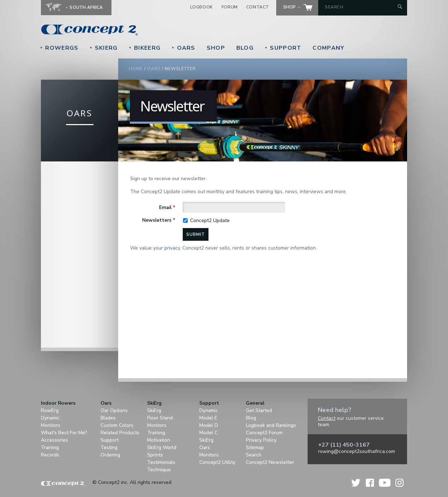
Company (328, 48)
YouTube (385, 483)
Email (167, 207)
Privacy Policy (261, 440)
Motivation (159, 440)
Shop (216, 48)
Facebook (370, 483)
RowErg (50, 410)
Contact (258, 7)
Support (283, 48)
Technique (159, 470)
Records (50, 455)
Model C (208, 433)
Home (136, 69)
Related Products (120, 433)
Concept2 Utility (217, 462)
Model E (208, 418)
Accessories (55, 440)
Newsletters (159, 220)
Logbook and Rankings (271, 425)
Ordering (110, 455)
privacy (172, 248)
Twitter (356, 483)
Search (254, 455)
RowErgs (59, 48)
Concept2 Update (210, 220)
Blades (108, 418)
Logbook (202, 7)
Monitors (51, 425)
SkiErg (103, 48)
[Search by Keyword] (360, 7)
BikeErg (145, 48)
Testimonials (161, 462)
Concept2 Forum (264, 433)
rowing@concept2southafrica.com (357, 451)
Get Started (259, 410)
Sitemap (255, 447)
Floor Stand (160, 418)
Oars (183, 48)
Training (50, 447)
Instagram (399, 483)
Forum (230, 7)
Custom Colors (117, 425)
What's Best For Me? (64, 433)
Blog (245, 48)
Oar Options (114, 410)
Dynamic (50, 418)
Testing (109, 447)
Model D (209, 425)
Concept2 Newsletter (270, 462)
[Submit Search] (400, 7)
